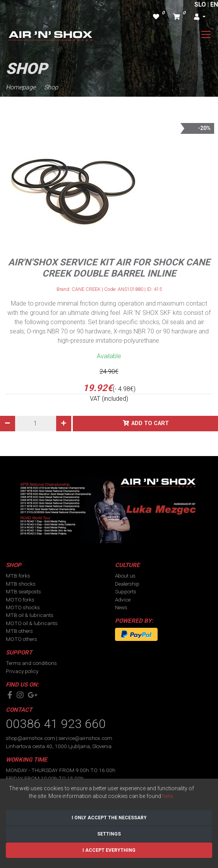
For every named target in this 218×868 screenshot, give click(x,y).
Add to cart (150, 423)
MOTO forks (20, 600)
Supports (126, 591)
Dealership (127, 584)
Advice (123, 600)
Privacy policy (22, 671)
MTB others (19, 631)
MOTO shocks (23, 607)
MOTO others (21, 639)
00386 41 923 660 (56, 724)
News (121, 607)
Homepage (21, 87)
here (167, 796)
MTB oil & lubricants (30, 615)
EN (214, 4)
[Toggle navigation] (206, 34)
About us (125, 576)
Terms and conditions (31, 663)
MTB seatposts (23, 591)
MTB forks (18, 576)
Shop (51, 87)
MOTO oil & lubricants (32, 623)
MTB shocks (21, 584)
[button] (200, 17)
